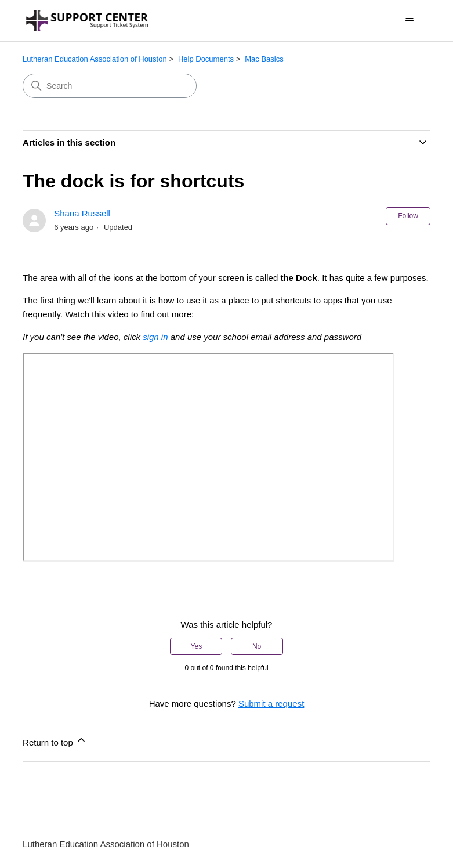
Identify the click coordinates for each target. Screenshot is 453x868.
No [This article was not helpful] (257, 646)
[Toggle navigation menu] (410, 21)
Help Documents (206, 59)
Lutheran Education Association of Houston (95, 59)
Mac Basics (264, 59)
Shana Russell (82, 213)
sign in (155, 337)
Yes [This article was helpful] (197, 646)
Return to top (55, 741)
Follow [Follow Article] (408, 216)
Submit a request (271, 704)
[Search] (110, 86)
